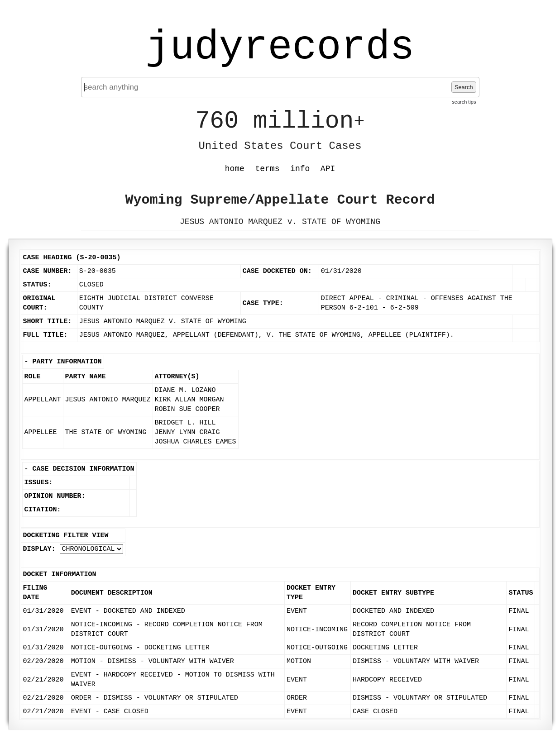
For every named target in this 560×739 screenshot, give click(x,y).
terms (268, 169)
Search (464, 87)
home (235, 169)
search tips (464, 102)
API (328, 169)
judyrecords (280, 48)
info (300, 169)
